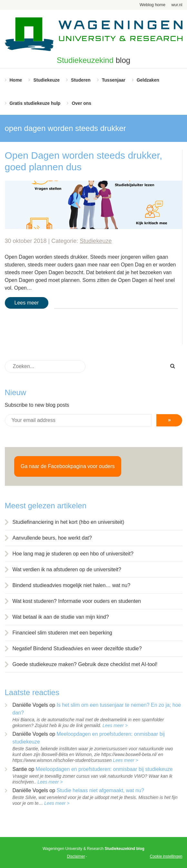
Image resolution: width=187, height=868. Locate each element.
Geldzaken (148, 80)
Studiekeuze (46, 80)
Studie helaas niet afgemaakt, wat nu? (100, 790)
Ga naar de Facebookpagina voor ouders (68, 466)
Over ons (81, 103)
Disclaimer (76, 856)
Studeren (81, 80)
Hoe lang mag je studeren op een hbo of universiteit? (73, 554)
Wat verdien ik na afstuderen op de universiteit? (67, 569)
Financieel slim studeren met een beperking (63, 633)
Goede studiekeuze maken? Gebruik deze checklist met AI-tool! (85, 664)
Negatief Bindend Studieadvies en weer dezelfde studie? (77, 649)
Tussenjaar (114, 80)
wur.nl (177, 5)
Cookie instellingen (166, 856)
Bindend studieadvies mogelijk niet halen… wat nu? (72, 585)
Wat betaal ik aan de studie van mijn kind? (61, 617)
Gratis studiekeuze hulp (35, 103)
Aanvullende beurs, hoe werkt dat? (52, 538)
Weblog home (153, 5)
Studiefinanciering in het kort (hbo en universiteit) (69, 522)
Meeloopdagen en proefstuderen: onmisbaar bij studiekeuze (104, 769)
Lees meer (27, 303)
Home (16, 80)
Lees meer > (115, 725)
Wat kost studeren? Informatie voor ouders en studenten (77, 601)
